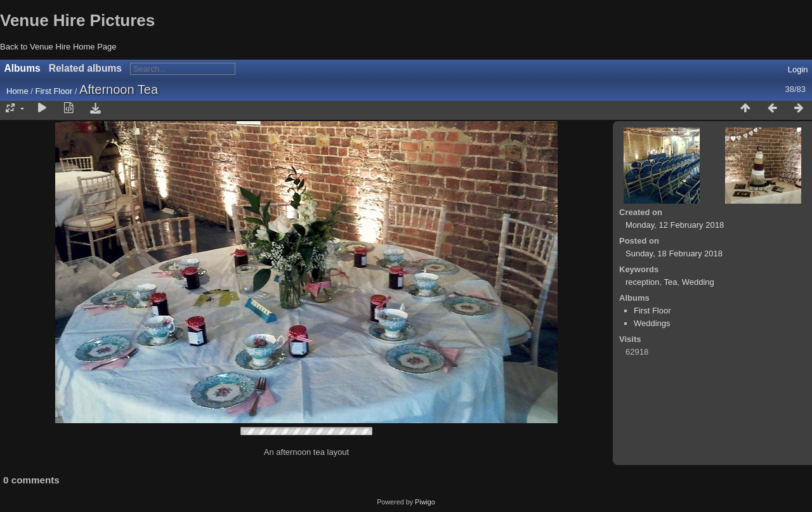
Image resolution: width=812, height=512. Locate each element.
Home (17, 91)
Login (798, 69)
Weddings (652, 323)
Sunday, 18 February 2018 (674, 253)
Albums (23, 68)
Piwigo (425, 502)
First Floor (54, 91)
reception (642, 282)
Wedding (698, 282)
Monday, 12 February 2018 (675, 225)
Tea (670, 282)
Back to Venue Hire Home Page (58, 47)
